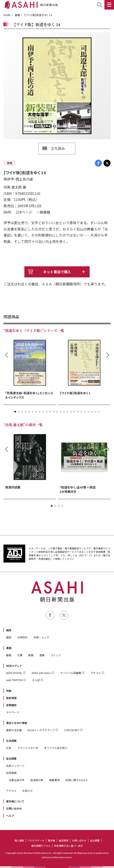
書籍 (17, 15)
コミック (56, 655)
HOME (7, 15)
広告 (9, 748)
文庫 (20, 655)
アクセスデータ (36, 840)
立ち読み (58, 148)
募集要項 (54, 780)
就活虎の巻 (37, 780)
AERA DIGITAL (14, 673)
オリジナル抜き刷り (56, 748)
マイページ (13, 712)
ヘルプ (10, 816)
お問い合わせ (14, 808)
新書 (31, 655)
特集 (9, 691)
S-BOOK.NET (72, 730)
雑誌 (9, 630)
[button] (15, 412)
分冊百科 (22, 637)
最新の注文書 (14, 730)
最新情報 (11, 698)
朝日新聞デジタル (41, 846)
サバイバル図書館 (71, 673)
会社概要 (11, 758)
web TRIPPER (14, 680)
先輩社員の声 (17, 780)
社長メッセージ (15, 766)
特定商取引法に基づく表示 (69, 846)
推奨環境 (64, 840)
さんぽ (36, 680)
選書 (42, 655)
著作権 (51, 840)
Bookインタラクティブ (41, 730)
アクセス (11, 791)
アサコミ (96, 673)
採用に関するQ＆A (76, 780)
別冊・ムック (41, 637)
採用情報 (11, 773)
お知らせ (27, 791)
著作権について (15, 801)
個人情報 (19, 840)
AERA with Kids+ (41, 673)
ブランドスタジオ (28, 748)
